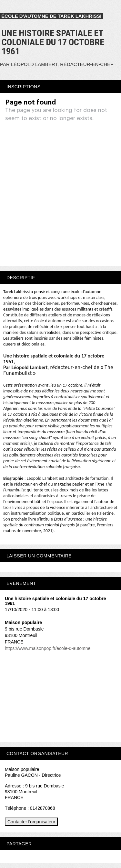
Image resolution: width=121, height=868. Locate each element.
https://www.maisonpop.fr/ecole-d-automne (48, 648)
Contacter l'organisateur (31, 822)
